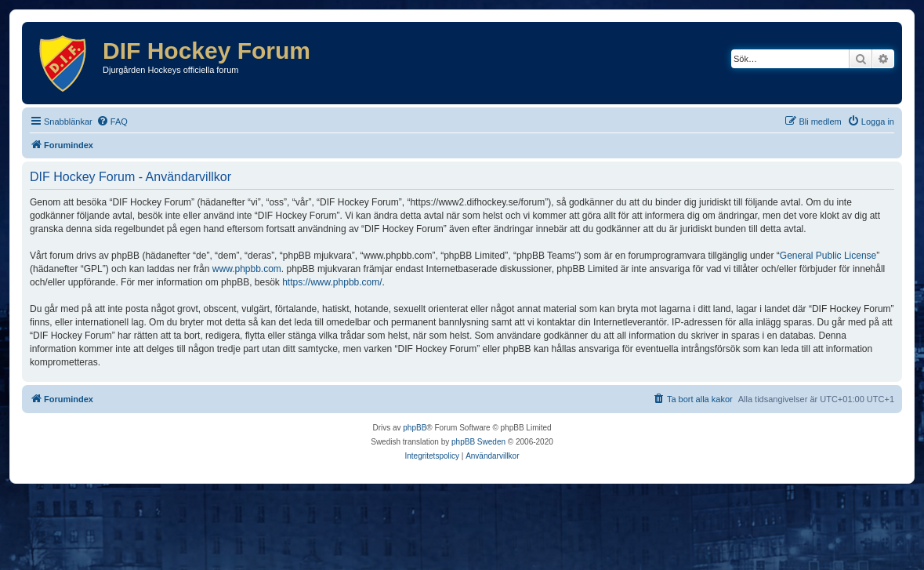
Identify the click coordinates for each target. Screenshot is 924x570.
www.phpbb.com (247, 269)
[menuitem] (112, 122)
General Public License (828, 256)
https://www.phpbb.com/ (332, 282)
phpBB (415, 428)
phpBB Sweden (478, 442)
